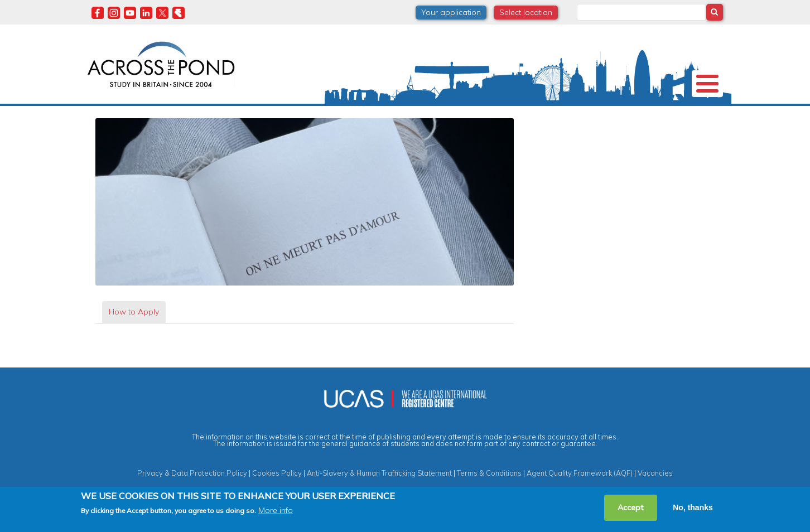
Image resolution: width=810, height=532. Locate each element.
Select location (526, 12)
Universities (173, 114)
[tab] (134, 330)
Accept (631, 507)
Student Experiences (488, 114)
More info (276, 510)
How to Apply (134, 330)
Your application (451, 12)
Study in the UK (242, 114)
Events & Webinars (580, 114)
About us (114, 114)
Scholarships (314, 114)
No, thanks (693, 507)
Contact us (656, 114)
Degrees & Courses (394, 114)
